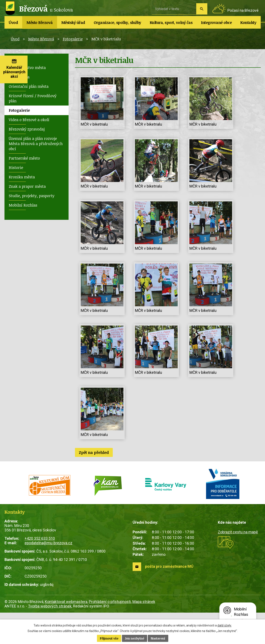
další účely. (225, 625)
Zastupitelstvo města (27, 67)
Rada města (19, 77)
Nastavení (158, 638)
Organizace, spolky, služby (117, 22)
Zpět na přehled (94, 452)
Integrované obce (216, 22)
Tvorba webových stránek (50, 606)
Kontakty (248, 22)
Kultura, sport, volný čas (171, 22)
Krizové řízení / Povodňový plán (33, 98)
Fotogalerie (73, 39)
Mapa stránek (144, 602)
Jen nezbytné (135, 638)
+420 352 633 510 (40, 538)
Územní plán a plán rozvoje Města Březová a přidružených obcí (36, 144)
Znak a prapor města (27, 186)
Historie (16, 167)
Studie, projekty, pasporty (32, 196)
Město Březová (40, 22)
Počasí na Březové (243, 10)
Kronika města (22, 177)
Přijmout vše (109, 638)
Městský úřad (73, 22)
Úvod (13, 22)
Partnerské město (24, 158)
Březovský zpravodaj (27, 129)
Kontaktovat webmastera (66, 602)
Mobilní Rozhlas (23, 205)
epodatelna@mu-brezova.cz (48, 543)
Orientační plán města (29, 86)
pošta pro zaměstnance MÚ (169, 566)
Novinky (16, 58)
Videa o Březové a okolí (29, 120)
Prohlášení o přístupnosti (110, 602)
